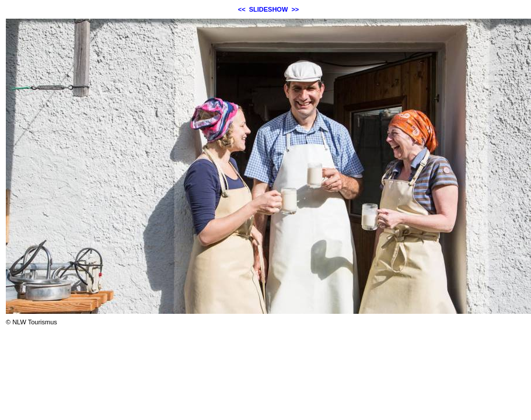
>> (295, 9)
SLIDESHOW (269, 9)
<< (242, 9)
